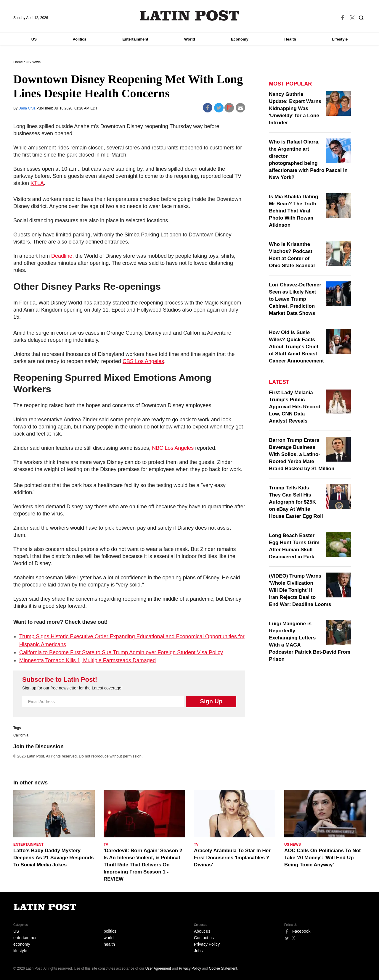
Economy (240, 39)
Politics (79, 39)
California (21, 735)
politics (110, 931)
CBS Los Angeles (143, 361)
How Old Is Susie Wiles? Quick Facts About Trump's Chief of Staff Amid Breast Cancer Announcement (296, 347)
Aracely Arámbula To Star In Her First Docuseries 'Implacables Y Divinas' (232, 858)
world (109, 938)
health (109, 944)
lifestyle (20, 951)
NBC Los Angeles (173, 448)
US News (33, 62)
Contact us (204, 938)
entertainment (26, 938)
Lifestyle (340, 39)
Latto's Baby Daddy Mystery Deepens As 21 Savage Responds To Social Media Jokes (54, 858)
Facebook (301, 931)
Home (18, 62)
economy (22, 944)
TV (106, 844)
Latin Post (190, 16)
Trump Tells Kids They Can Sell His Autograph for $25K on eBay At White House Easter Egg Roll (296, 502)
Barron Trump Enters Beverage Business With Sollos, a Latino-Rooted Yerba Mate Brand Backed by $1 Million (302, 454)
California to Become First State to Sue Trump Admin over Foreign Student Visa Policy (121, 652)
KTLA (37, 183)
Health (290, 39)
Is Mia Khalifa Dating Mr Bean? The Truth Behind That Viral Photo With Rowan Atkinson (293, 211)
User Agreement (158, 968)
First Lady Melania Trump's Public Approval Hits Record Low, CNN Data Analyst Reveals (295, 407)
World (190, 39)
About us (202, 931)
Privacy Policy (207, 944)
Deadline (62, 256)
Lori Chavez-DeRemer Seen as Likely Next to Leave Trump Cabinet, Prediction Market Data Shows (295, 299)
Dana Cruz (27, 108)
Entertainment (135, 39)
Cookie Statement (223, 968)
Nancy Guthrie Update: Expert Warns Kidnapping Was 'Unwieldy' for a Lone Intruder (295, 108)
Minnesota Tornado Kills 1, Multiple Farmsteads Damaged (87, 660)
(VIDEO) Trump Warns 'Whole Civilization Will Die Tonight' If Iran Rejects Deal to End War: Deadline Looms (300, 590)
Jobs (198, 951)
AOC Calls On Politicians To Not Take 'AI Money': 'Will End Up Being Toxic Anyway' (323, 858)
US (34, 39)
